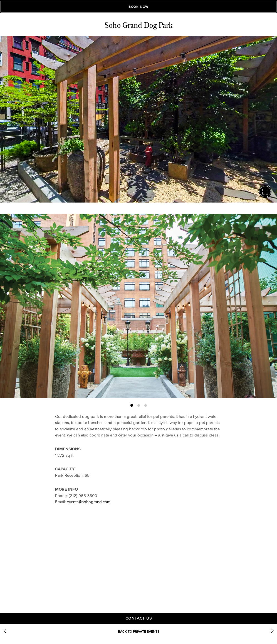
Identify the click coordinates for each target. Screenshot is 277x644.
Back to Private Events (139, 631)
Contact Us (139, 618)
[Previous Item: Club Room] (5, 631)
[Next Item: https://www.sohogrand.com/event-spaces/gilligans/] (272, 631)
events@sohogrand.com (89, 502)
